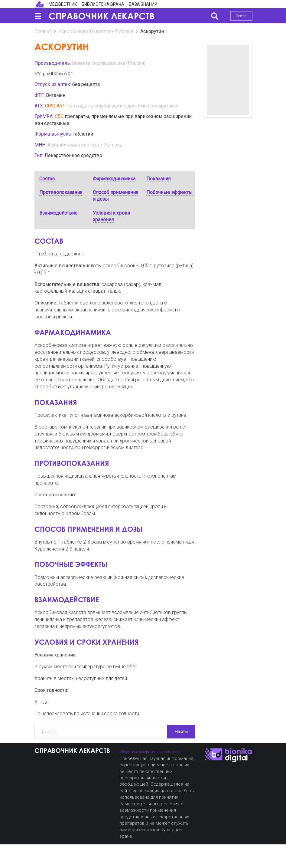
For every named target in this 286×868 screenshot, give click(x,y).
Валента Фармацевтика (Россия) (109, 63)
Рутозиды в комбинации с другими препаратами (122, 106)
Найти (181, 732)
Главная (43, 31)
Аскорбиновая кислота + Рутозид (96, 31)
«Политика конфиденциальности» (149, 752)
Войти (241, 16)
